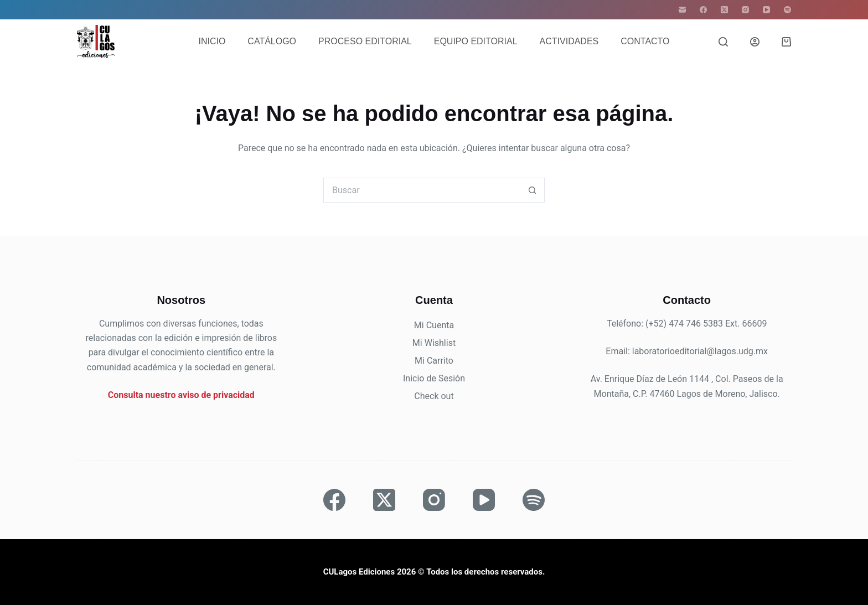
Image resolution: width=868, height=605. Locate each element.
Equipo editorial (476, 41)
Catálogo (272, 41)
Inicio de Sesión (434, 378)
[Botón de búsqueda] (532, 190)
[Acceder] (755, 42)
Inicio (212, 41)
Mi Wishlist (434, 343)
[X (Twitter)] (724, 10)
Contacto (645, 41)
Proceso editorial (365, 41)
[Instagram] (745, 10)
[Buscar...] (422, 190)
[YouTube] (766, 10)
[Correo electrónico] (682, 10)
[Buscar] (723, 42)
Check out (434, 396)
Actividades (569, 41)
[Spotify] (787, 10)
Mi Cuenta (434, 325)
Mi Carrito (434, 361)
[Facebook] (703, 10)
